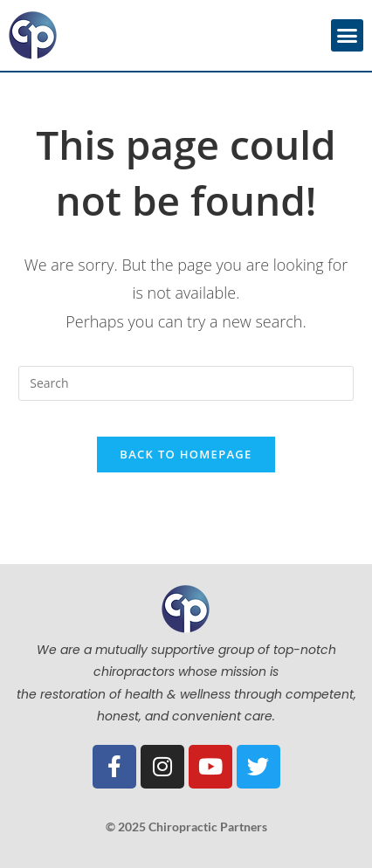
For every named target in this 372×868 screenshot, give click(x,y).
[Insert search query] (186, 383)
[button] (348, 36)
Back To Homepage (186, 454)
